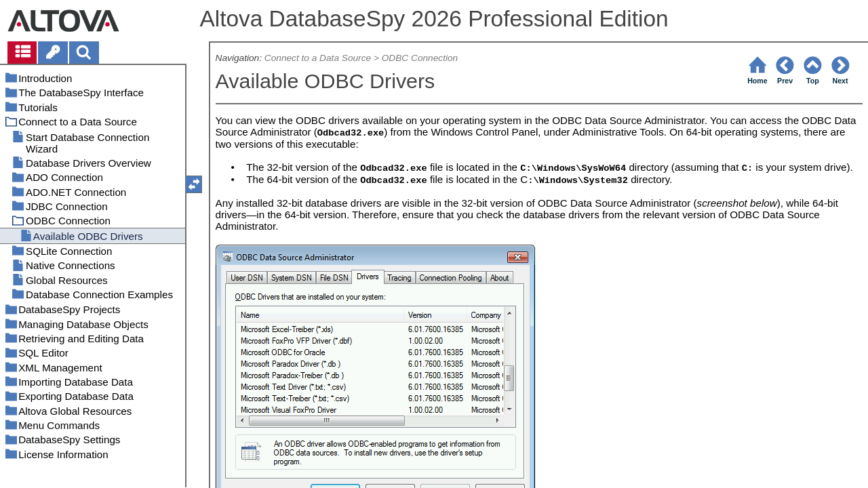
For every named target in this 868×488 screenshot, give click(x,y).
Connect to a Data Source (318, 58)
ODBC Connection (420, 58)
